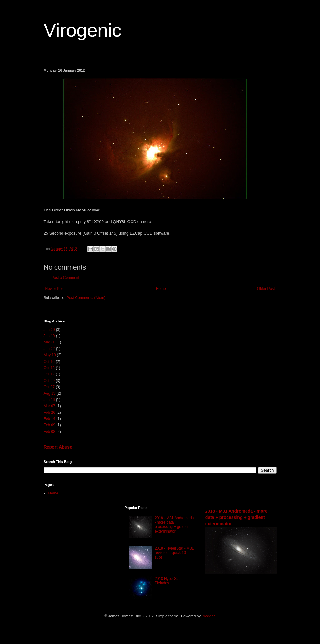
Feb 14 (50, 419)
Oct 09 (49, 381)
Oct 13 (49, 368)
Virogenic (83, 30)
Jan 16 (49, 400)
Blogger (208, 616)
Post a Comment (65, 278)
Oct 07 (49, 387)
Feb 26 (50, 413)
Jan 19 (49, 336)
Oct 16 (49, 362)
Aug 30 (50, 342)
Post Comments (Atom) (86, 298)
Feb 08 (50, 432)
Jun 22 (49, 349)
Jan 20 (49, 330)
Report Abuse (58, 447)
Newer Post (55, 289)
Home (161, 289)
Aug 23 (50, 393)
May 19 (50, 355)
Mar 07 (50, 406)
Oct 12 (49, 374)
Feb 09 (50, 425)
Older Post (266, 289)
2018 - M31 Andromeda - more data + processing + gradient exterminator (174, 525)
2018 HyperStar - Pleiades (169, 581)
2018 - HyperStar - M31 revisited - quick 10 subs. (174, 553)
